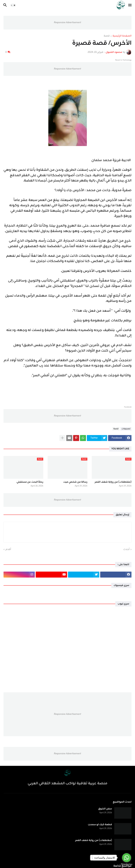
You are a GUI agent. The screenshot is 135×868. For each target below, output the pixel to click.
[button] (130, 5)
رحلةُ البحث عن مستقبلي (30, 482)
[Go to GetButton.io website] (127, 864)
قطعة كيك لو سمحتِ (100, 825)
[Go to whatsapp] (127, 858)
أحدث (126, 549)
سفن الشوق (105, 809)
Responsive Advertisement (67, 23)
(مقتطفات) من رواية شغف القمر (113, 482)
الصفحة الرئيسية (122, 36)
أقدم (8, 549)
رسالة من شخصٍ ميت (75, 482)
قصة (107, 36)
